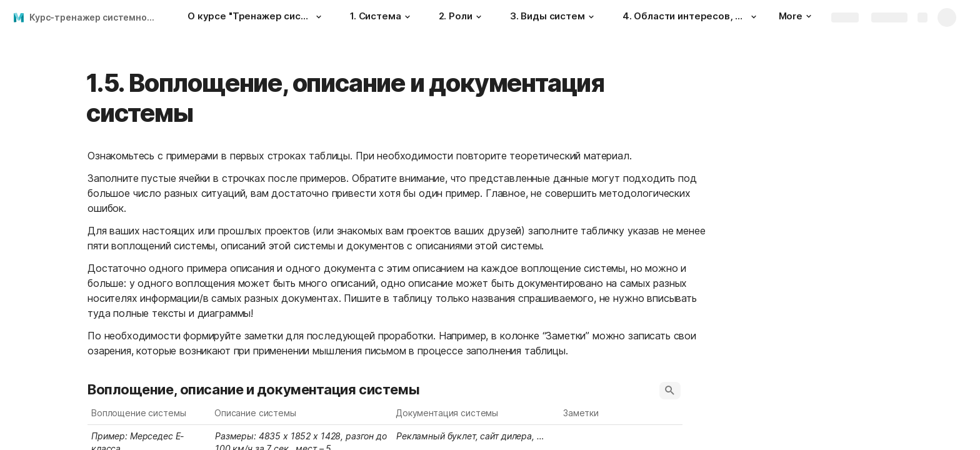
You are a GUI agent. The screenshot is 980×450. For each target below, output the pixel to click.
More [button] (795, 16)
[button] (319, 17)
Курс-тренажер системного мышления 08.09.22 (96, 17)
